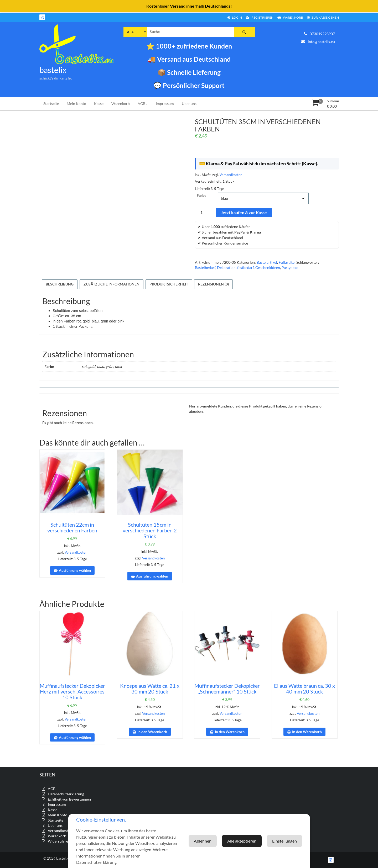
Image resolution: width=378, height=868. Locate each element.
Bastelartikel (267, 262)
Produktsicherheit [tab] (169, 284)
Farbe (201, 195)
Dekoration (226, 268)
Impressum (165, 104)
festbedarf (245, 268)
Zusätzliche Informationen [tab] (112, 284)
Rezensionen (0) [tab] (213, 284)
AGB (143, 104)
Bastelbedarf (205, 268)
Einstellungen (251, 841)
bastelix (53, 70)
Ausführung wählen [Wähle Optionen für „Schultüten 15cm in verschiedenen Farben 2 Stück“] (152, 576)
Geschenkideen (268, 268)
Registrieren (260, 17)
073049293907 (319, 34)
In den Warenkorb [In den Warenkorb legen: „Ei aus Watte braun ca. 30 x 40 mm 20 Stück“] (307, 732)
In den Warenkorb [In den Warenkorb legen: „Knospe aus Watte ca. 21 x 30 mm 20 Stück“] (152, 732)
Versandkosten (231, 175)
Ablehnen (288, 841)
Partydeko (290, 268)
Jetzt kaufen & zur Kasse (244, 212)
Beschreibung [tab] (60, 284)
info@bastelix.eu (318, 42)
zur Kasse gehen (323, 17)
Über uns (189, 104)
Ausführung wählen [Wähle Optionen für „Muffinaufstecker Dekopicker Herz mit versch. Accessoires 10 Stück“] (75, 737)
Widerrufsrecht (61, 841)
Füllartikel (287, 262)
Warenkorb (290, 17)
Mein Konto (76, 104)
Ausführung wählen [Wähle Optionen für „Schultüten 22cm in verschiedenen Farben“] (75, 570)
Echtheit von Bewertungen (69, 799)
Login (235, 17)
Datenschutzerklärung (66, 794)
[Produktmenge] (203, 213)
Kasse (99, 104)
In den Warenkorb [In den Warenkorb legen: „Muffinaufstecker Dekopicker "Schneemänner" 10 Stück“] (230, 732)
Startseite (51, 104)
